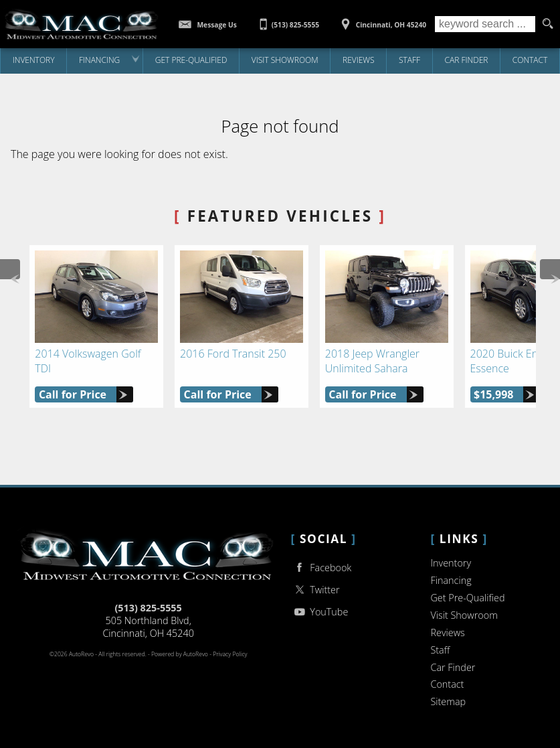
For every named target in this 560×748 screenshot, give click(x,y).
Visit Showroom (464, 615)
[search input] (485, 24)
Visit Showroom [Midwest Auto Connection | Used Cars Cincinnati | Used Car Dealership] (285, 60)
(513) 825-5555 (148, 608)
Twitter (315, 590)
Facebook (321, 568)
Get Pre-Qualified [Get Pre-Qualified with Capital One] (191, 60)
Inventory (451, 563)
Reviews (359, 60)
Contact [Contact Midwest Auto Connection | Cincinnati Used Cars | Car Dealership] (530, 60)
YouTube (320, 612)
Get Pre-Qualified (467, 598)
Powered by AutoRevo (180, 654)
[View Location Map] (382, 20)
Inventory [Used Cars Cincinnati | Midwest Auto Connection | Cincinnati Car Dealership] (34, 60)
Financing (451, 580)
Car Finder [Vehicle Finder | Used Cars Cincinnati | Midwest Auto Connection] (467, 60)
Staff (409, 60)
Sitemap (448, 701)
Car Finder (453, 667)
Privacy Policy (230, 654)
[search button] (548, 24)
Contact (447, 684)
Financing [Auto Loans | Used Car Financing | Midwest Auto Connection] (99, 60)
